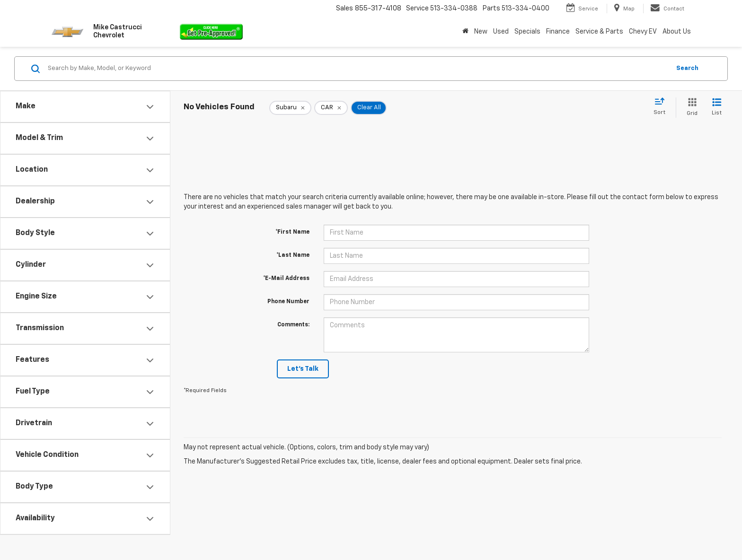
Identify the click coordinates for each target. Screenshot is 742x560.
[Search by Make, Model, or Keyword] (358, 69)
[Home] (465, 32)
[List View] (717, 108)
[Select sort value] (662, 107)
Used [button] (501, 32)
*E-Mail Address (286, 279)
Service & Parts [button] (599, 32)
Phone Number (288, 302)
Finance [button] (558, 32)
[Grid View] (690, 108)
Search (687, 68)
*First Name (292, 232)
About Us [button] (677, 32)
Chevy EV (643, 32)
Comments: (293, 325)
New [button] (481, 32)
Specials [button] (527, 32)
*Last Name (293, 255)
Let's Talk (303, 369)
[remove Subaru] (290, 108)
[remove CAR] (331, 108)
